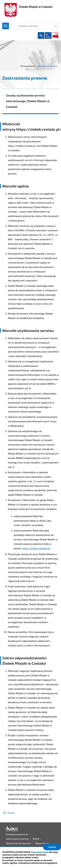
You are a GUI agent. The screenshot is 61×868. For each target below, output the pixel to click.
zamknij (52, 847)
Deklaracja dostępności (12, 829)
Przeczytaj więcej (40, 852)
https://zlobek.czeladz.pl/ (36, 548)
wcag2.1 (48, 35)
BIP (55, 35)
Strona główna (28, 66)
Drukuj (11, 813)
